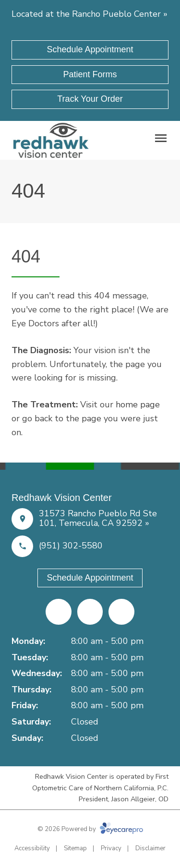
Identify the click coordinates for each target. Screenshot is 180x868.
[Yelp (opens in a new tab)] (90, 612)
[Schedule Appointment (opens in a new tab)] (90, 50)
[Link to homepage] (51, 140)
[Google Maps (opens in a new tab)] (121, 612)
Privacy (111, 848)
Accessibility (32, 848)
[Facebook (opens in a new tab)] (59, 612)
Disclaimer (150, 848)
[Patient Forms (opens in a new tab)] (90, 75)
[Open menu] (161, 138)
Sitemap (75, 848)
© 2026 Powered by (90, 829)
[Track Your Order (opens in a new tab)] (90, 99)
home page (138, 404)
